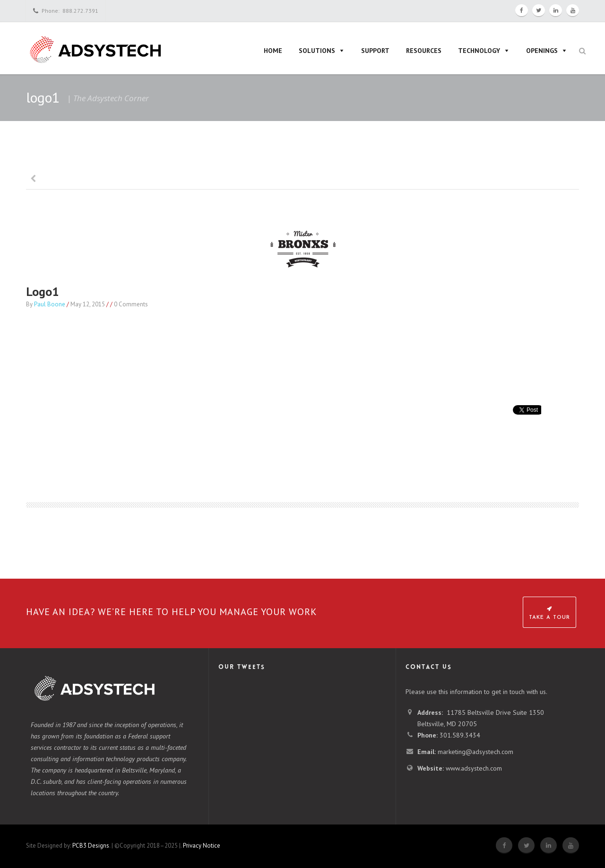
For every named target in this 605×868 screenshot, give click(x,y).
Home (273, 51)
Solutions (317, 51)
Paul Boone (50, 304)
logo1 (43, 291)
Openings (542, 51)
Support (375, 51)
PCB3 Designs (91, 846)
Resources (424, 51)
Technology (479, 51)
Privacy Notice (202, 846)
